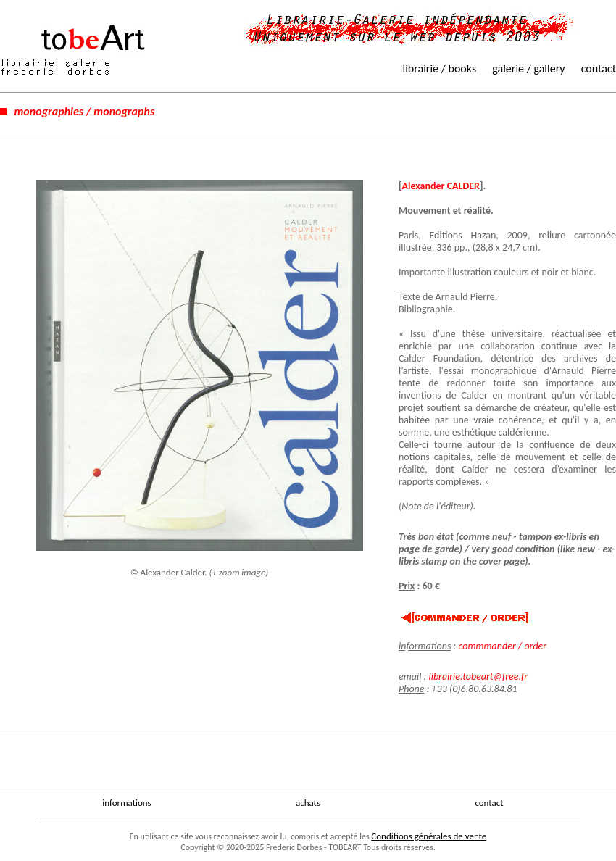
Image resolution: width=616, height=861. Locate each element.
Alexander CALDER (441, 186)
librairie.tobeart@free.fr (478, 677)
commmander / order (502, 646)
